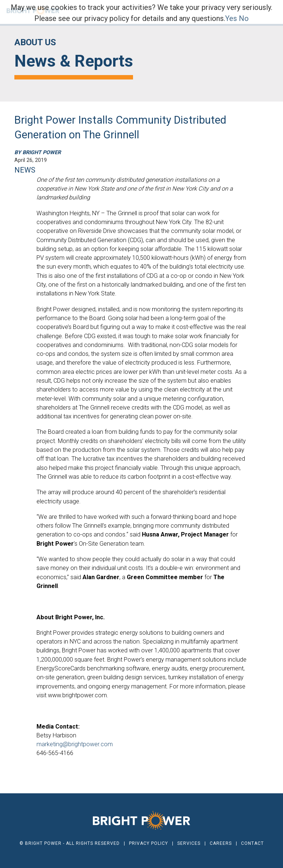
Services (189, 843)
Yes (231, 18)
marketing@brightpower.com (75, 744)
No (244, 18)
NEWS (25, 170)
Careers (221, 843)
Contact (252, 843)
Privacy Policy (149, 843)
